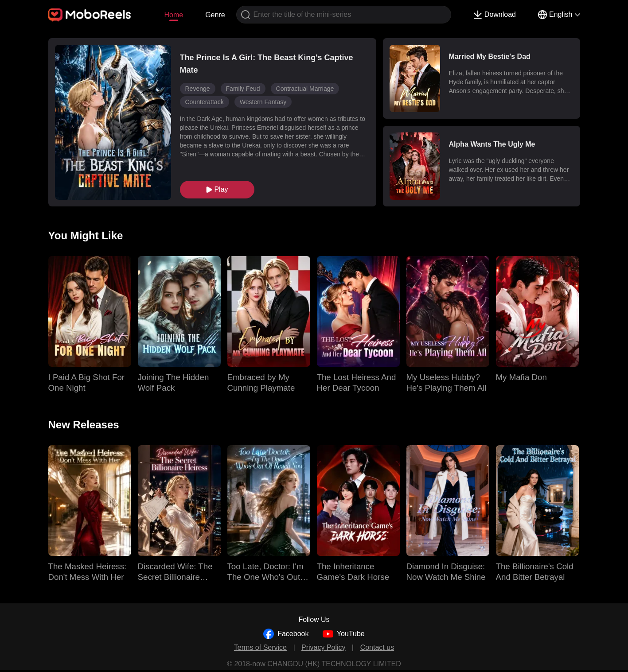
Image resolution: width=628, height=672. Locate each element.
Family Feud (243, 89)
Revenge (198, 89)
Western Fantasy (263, 102)
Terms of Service (260, 647)
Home (174, 15)
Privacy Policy (324, 647)
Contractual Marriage (305, 89)
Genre (215, 15)
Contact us (377, 647)
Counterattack (205, 102)
